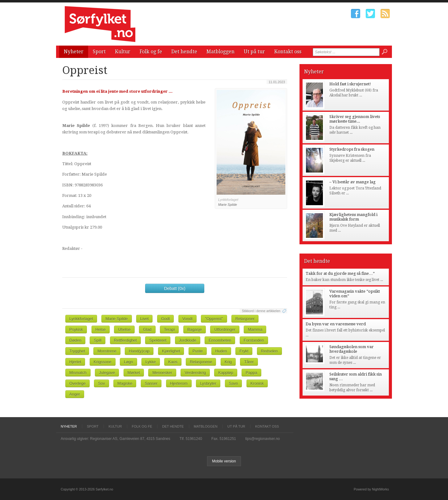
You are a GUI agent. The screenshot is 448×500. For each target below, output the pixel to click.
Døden (75, 340)
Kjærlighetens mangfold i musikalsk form (353, 217)
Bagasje (195, 329)
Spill (98, 340)
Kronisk (257, 383)
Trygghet (77, 351)
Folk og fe (151, 52)
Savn (234, 383)
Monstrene (107, 351)
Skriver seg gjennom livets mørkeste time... (355, 119)
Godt (165, 319)
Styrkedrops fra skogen (352, 149)
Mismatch (78, 373)
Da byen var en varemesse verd (336, 324)
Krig (228, 362)
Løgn (128, 362)
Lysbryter (208, 383)
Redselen (269, 351)
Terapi (169, 329)
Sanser (151, 383)
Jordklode (188, 340)
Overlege (77, 383)
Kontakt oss (288, 52)
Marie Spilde (116, 319)
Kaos (173, 362)
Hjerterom (179, 383)
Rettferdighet (125, 340)
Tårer (249, 362)
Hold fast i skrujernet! (350, 84)
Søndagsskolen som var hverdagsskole (352, 349)
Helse (101, 329)
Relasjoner (245, 319)
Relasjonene (201, 362)
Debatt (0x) (175, 288)
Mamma (255, 329)
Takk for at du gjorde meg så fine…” (340, 273)
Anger (75, 394)
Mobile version (224, 461)
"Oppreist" (214, 319)
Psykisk (76, 329)
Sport (99, 52)
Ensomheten (220, 340)
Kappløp (226, 373)
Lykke (151, 362)
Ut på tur (254, 52)
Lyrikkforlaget (81, 319)
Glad (147, 329)
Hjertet (75, 362)
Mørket (134, 373)
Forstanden (254, 340)
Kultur (123, 52)
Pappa (251, 373)
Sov (101, 383)
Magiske (125, 383)
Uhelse (124, 329)
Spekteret (158, 340)
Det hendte (184, 52)
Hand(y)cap (139, 351)
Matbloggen (220, 52)
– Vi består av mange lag (352, 182)
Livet (144, 319)
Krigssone (103, 362)
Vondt (187, 319)
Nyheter (74, 52)
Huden (221, 351)
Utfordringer (225, 329)
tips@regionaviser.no (263, 439)
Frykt (244, 351)
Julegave (107, 373)
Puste (198, 351)
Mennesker (162, 373)
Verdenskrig (195, 373)
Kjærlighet (171, 351)
